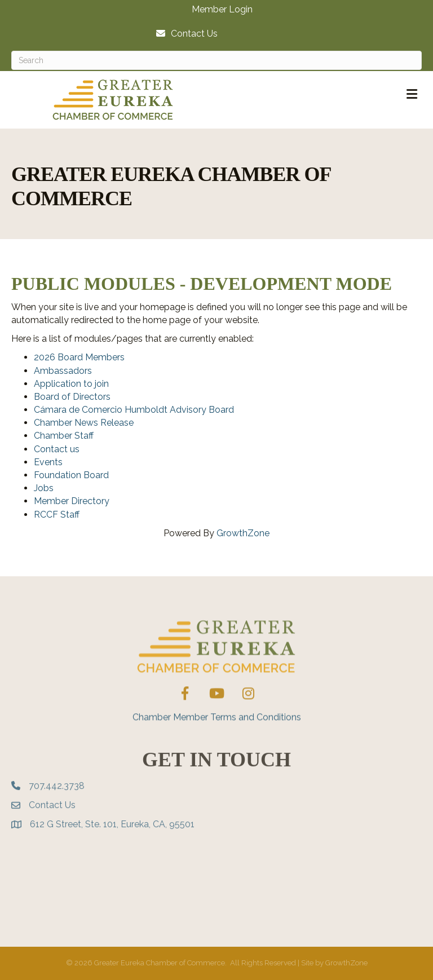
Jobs (44, 488)
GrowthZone (243, 533)
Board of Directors (72, 397)
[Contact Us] (184, 34)
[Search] (216, 60)
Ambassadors (63, 371)
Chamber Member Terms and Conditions (217, 735)
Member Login (222, 10)
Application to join (71, 384)
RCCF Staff (57, 515)
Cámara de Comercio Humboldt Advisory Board (134, 410)
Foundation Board (71, 475)
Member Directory (72, 501)
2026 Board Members (79, 357)
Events (48, 462)
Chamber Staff (64, 436)
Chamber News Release (84, 423)
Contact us (57, 449)
